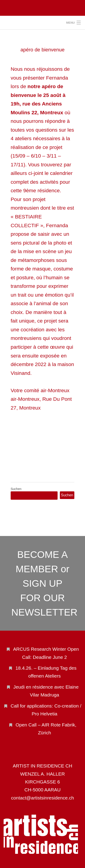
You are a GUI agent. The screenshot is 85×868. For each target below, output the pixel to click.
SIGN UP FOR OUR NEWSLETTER (44, 598)
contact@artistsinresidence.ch (43, 798)
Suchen (16, 489)
